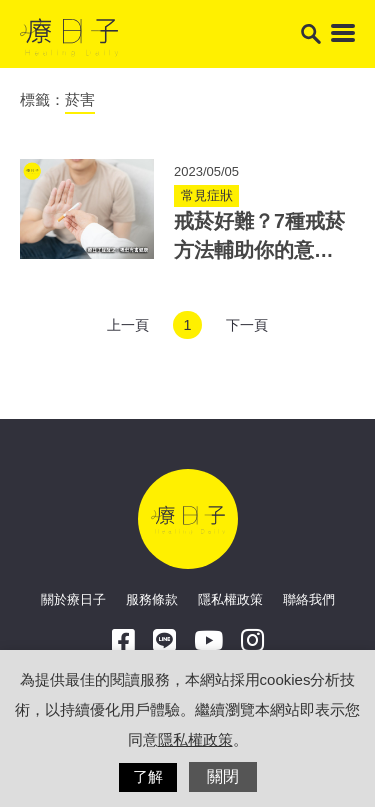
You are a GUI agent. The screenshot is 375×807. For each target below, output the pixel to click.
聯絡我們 (309, 599)
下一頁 (247, 325)
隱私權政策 (230, 599)
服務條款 (152, 599)
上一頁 (128, 325)
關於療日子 (73, 599)
